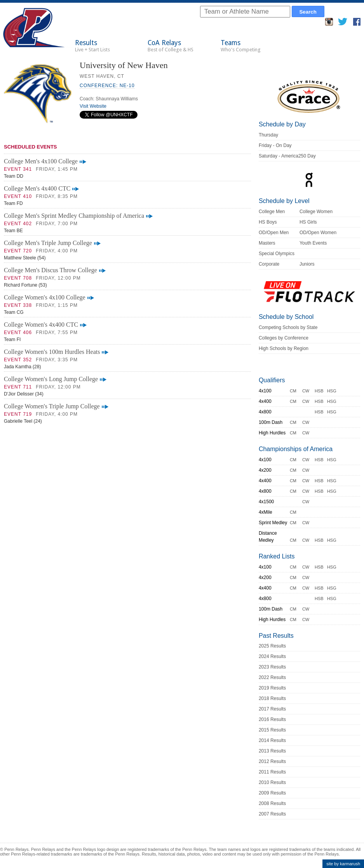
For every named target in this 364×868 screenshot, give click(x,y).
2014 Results (272, 740)
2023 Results (272, 667)
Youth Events (313, 243)
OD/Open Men (274, 233)
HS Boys (268, 222)
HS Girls (308, 222)
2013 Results (272, 751)
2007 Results (272, 814)
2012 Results (272, 761)
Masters (267, 243)
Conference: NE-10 (107, 86)
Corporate (269, 264)
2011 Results (272, 772)
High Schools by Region (284, 348)
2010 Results (272, 782)
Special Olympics (277, 254)
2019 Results (272, 688)
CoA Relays (171, 46)
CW (306, 391)
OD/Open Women (318, 233)
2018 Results (272, 698)
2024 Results (272, 656)
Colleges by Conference (284, 338)
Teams (241, 46)
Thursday (268, 135)
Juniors (307, 264)
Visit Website (93, 106)
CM (293, 391)
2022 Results (272, 677)
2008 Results (272, 803)
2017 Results (272, 709)
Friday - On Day (275, 145)
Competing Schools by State (288, 327)
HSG (332, 391)
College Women (316, 212)
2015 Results (272, 730)
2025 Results (272, 646)
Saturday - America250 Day (287, 156)
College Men (272, 212)
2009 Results (272, 793)
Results (92, 46)
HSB (319, 391)
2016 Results (272, 719)
